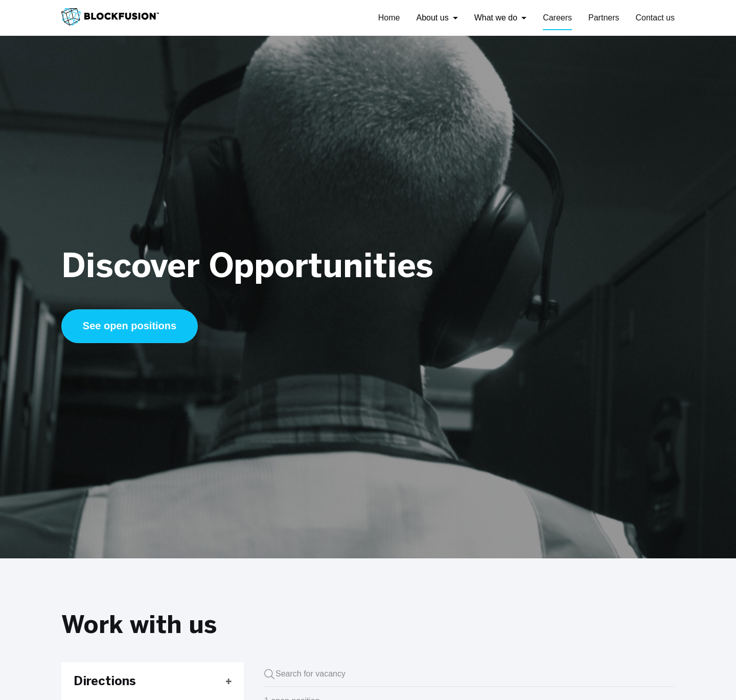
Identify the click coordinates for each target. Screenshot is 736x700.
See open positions (130, 326)
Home (389, 18)
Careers (557, 18)
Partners (604, 18)
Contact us (655, 18)
